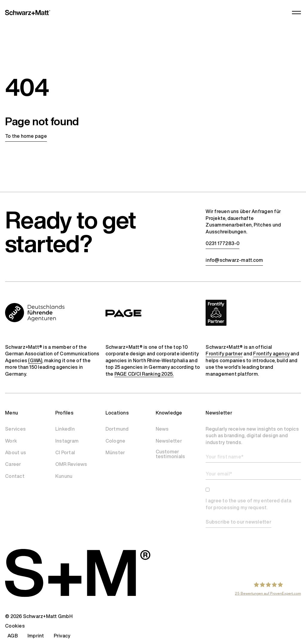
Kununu (64, 476)
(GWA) (35, 360)
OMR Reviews (71, 464)
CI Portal (65, 452)
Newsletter (169, 441)
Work (11, 441)
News (162, 429)
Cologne (115, 441)
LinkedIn (65, 429)
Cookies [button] (15, 626)
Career (13, 464)
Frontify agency (271, 354)
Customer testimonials (170, 454)
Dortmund (117, 429)
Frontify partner (224, 354)
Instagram (67, 441)
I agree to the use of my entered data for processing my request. (248, 504)
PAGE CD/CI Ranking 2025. (144, 374)
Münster (115, 452)
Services (15, 429)
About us (16, 452)
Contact (15, 476)
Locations (117, 413)
